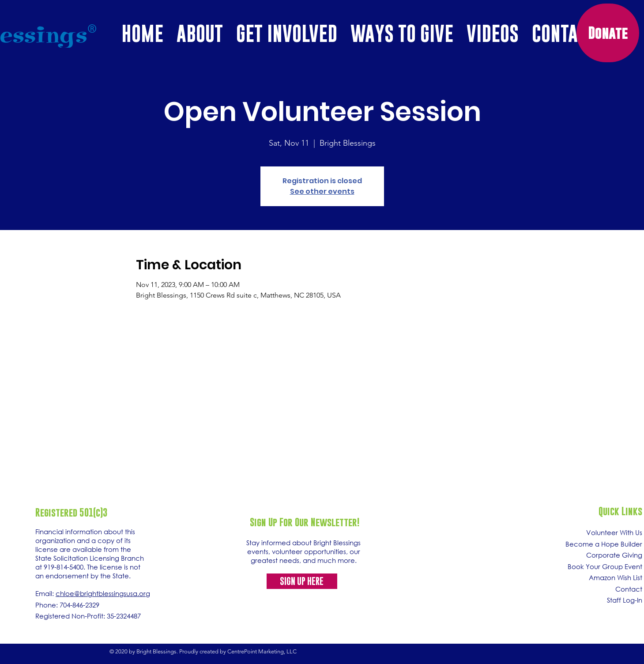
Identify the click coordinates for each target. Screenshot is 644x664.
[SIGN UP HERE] (302, 581)
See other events (322, 191)
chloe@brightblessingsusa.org (103, 593)
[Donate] (608, 33)
